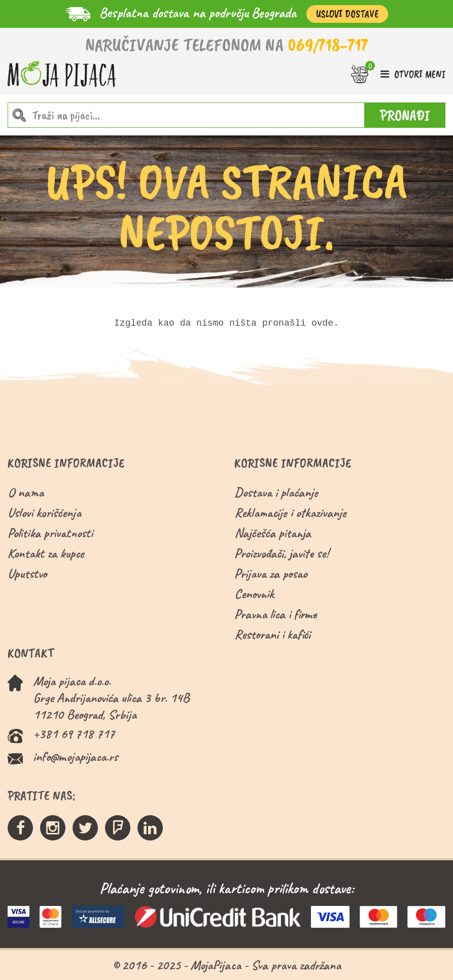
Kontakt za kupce (46, 553)
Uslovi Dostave (347, 14)
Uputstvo (27, 573)
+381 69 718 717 (74, 734)
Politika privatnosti (50, 533)
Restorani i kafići (272, 634)
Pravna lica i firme (275, 614)
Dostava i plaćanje (276, 492)
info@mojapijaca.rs (75, 757)
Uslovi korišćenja (44, 513)
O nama (26, 492)
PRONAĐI (405, 115)
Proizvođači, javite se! (281, 553)
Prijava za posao (271, 573)
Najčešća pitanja (273, 533)
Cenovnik (254, 594)
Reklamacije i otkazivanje (290, 513)
